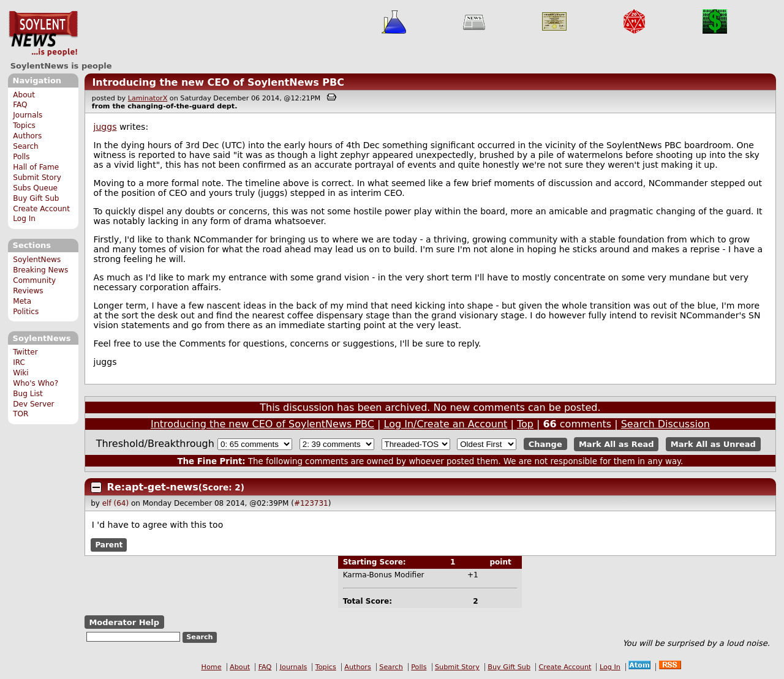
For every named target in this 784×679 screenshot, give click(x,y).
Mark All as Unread (713, 444)
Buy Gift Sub (36, 198)
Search (26, 146)
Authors (27, 136)
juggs (105, 127)
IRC (19, 362)
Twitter (25, 352)
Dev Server (33, 404)
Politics (26, 312)
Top (525, 424)
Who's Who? (36, 383)
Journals (28, 115)
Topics (24, 126)
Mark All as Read (616, 444)
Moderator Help (124, 622)
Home (212, 667)
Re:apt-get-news (153, 487)
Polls (21, 157)
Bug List (28, 394)
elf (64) (115, 503)
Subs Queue (35, 188)
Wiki (21, 373)
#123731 (311, 503)
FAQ (20, 105)
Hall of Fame (36, 167)
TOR (21, 414)
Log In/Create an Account (446, 424)
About (24, 95)
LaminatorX (148, 98)
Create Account (41, 209)
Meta (22, 301)
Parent (109, 545)
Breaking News (40, 270)
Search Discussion (665, 424)
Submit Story (37, 178)
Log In (24, 219)
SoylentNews (43, 34)
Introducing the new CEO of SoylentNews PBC (218, 82)
